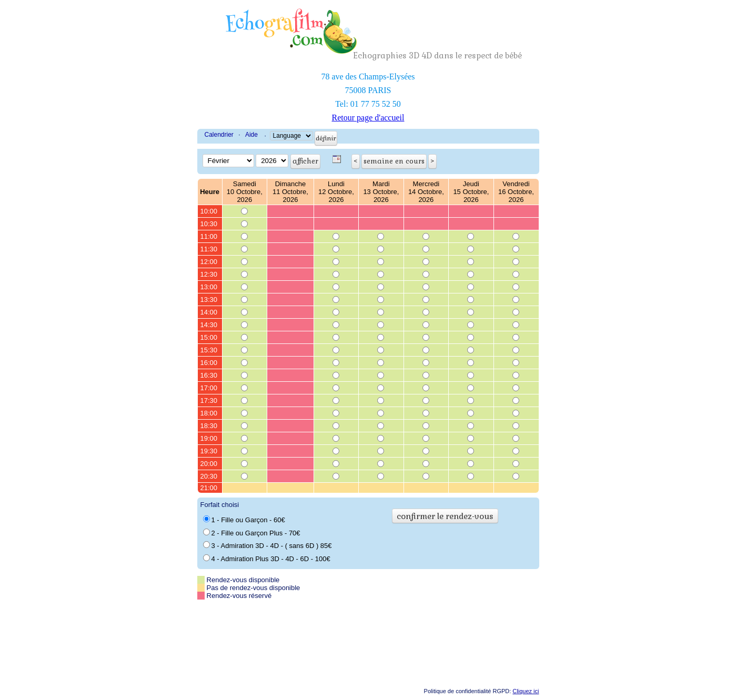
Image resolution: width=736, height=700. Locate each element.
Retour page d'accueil (368, 118)
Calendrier (219, 135)
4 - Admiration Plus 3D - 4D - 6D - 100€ (267, 559)
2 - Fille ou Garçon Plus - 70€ (252, 533)
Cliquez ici (526, 691)
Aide (251, 135)
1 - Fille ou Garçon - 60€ (244, 520)
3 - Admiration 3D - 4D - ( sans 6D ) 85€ (268, 545)
